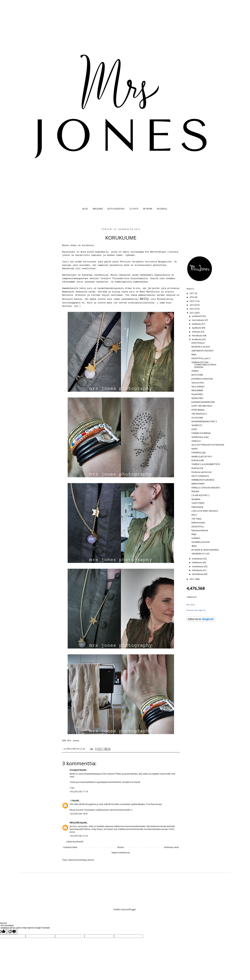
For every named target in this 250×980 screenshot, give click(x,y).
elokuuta (196, 332)
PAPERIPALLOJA (199, 453)
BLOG (85, 209)
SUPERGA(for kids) (200, 437)
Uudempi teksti (70, 847)
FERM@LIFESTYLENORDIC (203, 480)
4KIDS (194, 546)
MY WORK (148, 209)
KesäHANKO (197, 394)
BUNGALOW (197, 468)
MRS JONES (98, 209)
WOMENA (196, 499)
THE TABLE (196, 519)
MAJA (194, 355)
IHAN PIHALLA (198, 343)
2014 (192, 305)
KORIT (194, 429)
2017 (192, 293)
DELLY (194, 515)
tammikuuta (198, 574)
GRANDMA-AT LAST (201, 554)
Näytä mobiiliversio (121, 853)
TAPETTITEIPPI (198, 503)
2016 (192, 297)
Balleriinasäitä (198, 523)
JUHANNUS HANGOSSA (202, 379)
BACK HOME (197, 375)
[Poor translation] (12, 932)
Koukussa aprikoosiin (202, 472)
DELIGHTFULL (198, 527)
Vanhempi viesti (171, 847)
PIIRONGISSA (197, 507)
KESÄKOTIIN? (197, 398)
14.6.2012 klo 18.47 (79, 814)
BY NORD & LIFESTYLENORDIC (205, 550)
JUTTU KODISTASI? (116, 209)
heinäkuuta (197, 336)
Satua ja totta (198, 383)
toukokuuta (198, 559)
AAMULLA (196, 441)
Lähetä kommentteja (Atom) (81, 860)
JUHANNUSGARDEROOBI (203, 402)
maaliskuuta (198, 566)
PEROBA (195, 491)
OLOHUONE (197, 418)
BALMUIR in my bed (201, 347)
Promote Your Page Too (196, 610)
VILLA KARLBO (198, 387)
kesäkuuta (197, 339)
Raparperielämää (200, 530)
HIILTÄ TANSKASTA (200, 476)
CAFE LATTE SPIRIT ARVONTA (205, 511)
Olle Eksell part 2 (199, 414)
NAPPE (195, 449)
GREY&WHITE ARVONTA (203, 351)
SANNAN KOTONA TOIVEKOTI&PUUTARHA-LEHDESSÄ (204, 365)
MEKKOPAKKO (198, 484)
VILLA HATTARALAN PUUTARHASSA (208, 445)
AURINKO (196, 538)
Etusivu (121, 847)
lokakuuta (197, 324)
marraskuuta (198, 320)
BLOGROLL (162, 209)
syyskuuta (197, 328)
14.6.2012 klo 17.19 (79, 792)
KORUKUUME (198, 460)
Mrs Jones (191, 605)
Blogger (132, 909)
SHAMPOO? (197, 425)
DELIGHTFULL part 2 (201, 358)
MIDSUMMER (197, 390)
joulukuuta (197, 316)
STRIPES (195, 371)
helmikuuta (197, 570)
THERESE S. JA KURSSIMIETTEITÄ (206, 464)
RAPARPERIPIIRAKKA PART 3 (204, 422)
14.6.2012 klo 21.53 (79, 836)
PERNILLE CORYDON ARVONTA (206, 488)
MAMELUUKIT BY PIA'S (202, 457)
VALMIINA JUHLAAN (201, 542)
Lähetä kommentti (75, 842)
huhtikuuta (197, 562)
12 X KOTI (134, 209)
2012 (192, 313)
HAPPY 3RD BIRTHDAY (202, 406)
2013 (192, 309)
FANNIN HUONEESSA (201, 433)
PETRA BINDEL (198, 410)
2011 (192, 579)
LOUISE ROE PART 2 (200, 495)
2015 (192, 301)
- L (71, 801)
